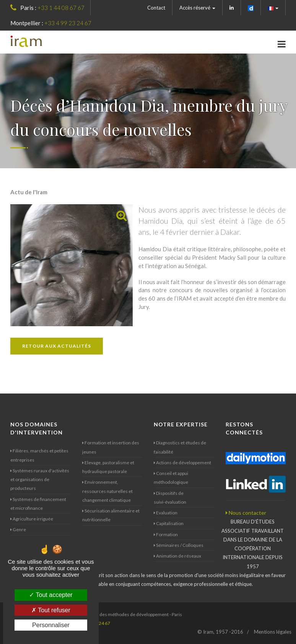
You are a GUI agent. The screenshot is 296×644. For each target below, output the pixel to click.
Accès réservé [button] (197, 8)
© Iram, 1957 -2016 (220, 632)
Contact (156, 8)
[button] (273, 8)
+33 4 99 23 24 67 (68, 23)
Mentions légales (273, 632)
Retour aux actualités (57, 346)
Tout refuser (51, 610)
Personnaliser (51, 625)
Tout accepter (51, 595)
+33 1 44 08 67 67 (61, 8)
